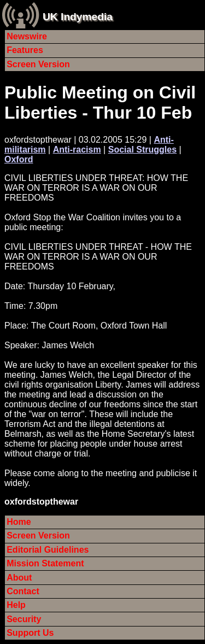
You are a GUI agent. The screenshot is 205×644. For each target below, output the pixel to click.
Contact (23, 591)
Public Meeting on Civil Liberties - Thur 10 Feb (100, 103)
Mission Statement (45, 563)
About (19, 578)
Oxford (19, 159)
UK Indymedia (78, 17)
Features (25, 50)
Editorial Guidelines (48, 550)
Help (16, 605)
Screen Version (38, 64)
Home (19, 522)
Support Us (30, 633)
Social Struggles (142, 150)
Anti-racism (77, 150)
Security (24, 619)
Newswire (27, 36)
